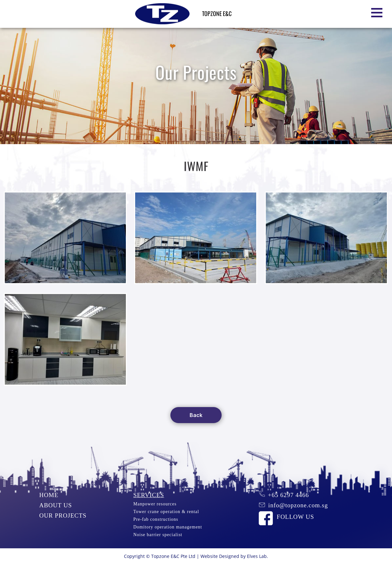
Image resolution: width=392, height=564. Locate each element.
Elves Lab (257, 556)
